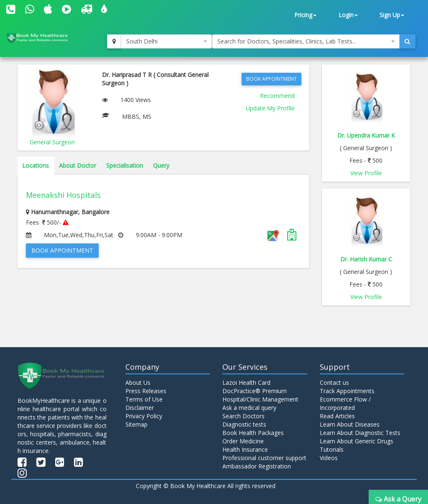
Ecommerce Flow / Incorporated (345, 403)
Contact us (334, 382)
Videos (329, 458)
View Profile (366, 173)
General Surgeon (52, 142)
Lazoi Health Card (246, 382)
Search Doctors (243, 416)
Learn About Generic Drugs (357, 441)
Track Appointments (347, 391)
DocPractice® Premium (255, 391)
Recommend (277, 96)
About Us (138, 382)
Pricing (305, 15)
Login (348, 15)
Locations (36, 165)
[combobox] (166, 41)
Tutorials (332, 449)
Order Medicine (243, 441)
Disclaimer (140, 408)
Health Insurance (245, 449)
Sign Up (392, 15)
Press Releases (146, 391)
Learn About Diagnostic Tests (360, 433)
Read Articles (337, 416)
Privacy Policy (144, 416)
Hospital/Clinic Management (260, 399)
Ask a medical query (249, 408)
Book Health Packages (253, 433)
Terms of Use (144, 399)
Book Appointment (271, 79)
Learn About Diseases (350, 424)
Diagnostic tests (244, 424)
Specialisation (125, 165)
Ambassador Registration (257, 466)
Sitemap (136, 424)
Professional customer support (264, 458)
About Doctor (78, 165)
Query (161, 165)
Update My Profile (270, 108)
